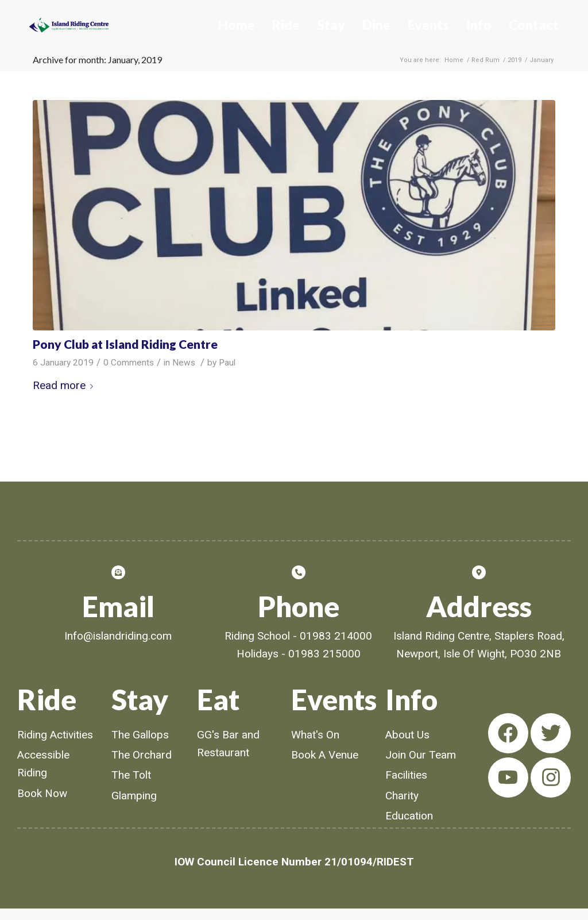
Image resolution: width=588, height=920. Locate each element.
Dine (376, 25)
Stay (331, 25)
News (184, 363)
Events (428, 25)
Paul (227, 363)
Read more (65, 385)
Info (479, 25)
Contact (534, 25)
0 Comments (129, 363)
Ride (286, 25)
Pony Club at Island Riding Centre (125, 344)
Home (237, 25)
